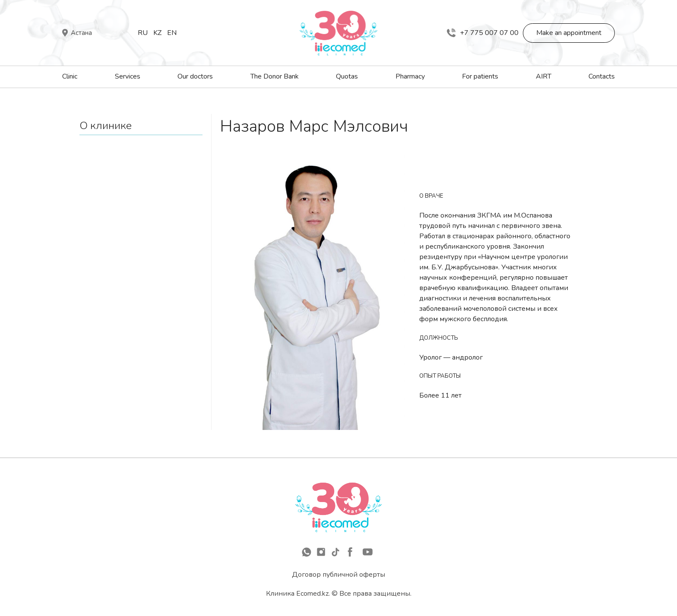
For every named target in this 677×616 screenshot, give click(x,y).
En (172, 33)
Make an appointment (569, 33)
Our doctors (195, 76)
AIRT (544, 76)
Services (128, 76)
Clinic (70, 76)
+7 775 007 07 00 (483, 33)
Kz (157, 33)
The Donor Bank (275, 76)
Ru (143, 33)
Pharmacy (410, 76)
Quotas (347, 76)
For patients (480, 76)
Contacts (602, 76)
